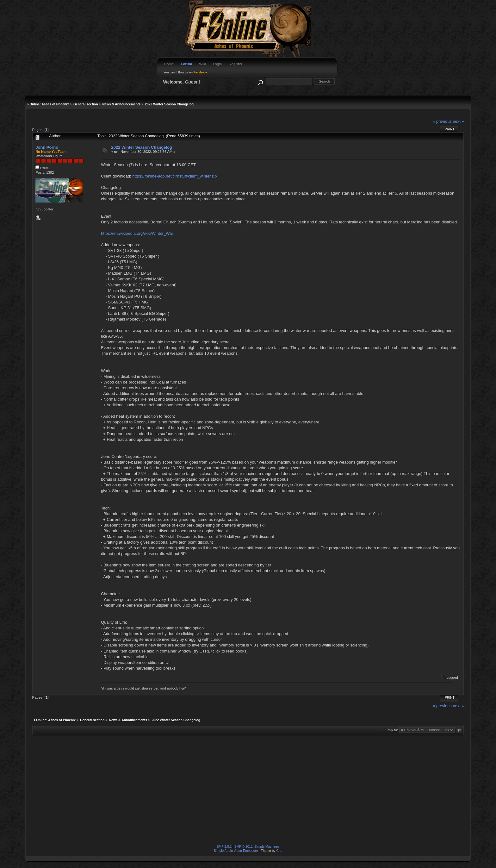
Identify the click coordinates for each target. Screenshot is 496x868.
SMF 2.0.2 (224, 847)
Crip (279, 851)
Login (217, 64)
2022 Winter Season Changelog (142, 147)
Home (169, 64)
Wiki (202, 64)
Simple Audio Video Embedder (236, 851)
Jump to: (391, 730)
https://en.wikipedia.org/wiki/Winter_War (137, 233)
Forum (186, 64)
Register (236, 64)
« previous (442, 121)
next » (458, 121)
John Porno (47, 147)
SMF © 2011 (244, 847)
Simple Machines (267, 847)
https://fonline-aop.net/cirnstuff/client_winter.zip (174, 176)
